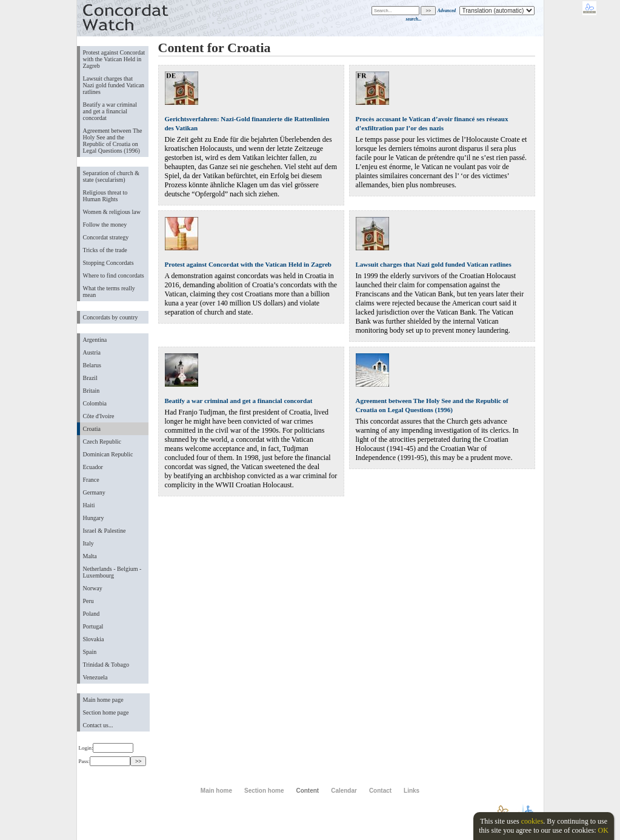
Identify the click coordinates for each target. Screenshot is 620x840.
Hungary (94, 518)
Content (307, 791)
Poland (92, 614)
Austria (92, 352)
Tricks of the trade (105, 250)
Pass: (105, 761)
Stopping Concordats (108, 263)
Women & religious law (112, 212)
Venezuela (95, 677)
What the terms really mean (109, 292)
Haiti (89, 505)
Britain (92, 391)
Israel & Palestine (105, 531)
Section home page (106, 712)
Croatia (92, 429)
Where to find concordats (114, 275)
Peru (88, 601)
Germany (94, 492)
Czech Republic (102, 442)
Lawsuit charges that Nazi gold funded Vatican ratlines (114, 85)
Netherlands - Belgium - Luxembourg (112, 572)
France (91, 480)
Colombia (95, 403)
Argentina (95, 340)
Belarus (92, 365)
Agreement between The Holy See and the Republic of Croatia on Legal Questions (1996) (113, 141)
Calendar (344, 791)
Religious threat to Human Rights (105, 196)
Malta (90, 556)
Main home (216, 791)
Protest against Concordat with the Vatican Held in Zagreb (114, 59)
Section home (264, 791)
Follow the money (105, 225)
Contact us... (98, 725)
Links (412, 791)
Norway (93, 588)
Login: (106, 748)
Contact (380, 791)
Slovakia (94, 639)
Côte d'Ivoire (99, 416)
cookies (532, 821)
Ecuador (93, 467)
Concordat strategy (106, 237)
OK (603, 830)
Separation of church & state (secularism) (111, 176)
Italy (88, 543)
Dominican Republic (108, 454)
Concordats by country (111, 317)
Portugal (93, 626)
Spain (90, 652)
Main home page (103, 700)
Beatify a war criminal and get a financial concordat (110, 111)
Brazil (90, 378)
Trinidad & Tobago (106, 665)
